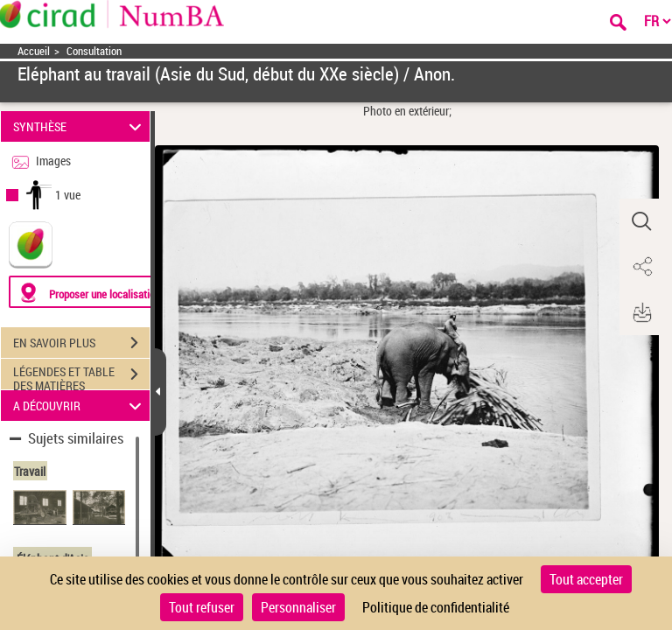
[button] (641, 221)
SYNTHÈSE (80, 126)
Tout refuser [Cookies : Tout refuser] (202, 607)
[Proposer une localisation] (92, 292)
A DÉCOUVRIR (80, 406)
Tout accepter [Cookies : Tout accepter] (586, 579)
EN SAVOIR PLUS (81, 343)
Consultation (94, 51)
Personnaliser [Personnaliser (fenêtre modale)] (298, 607)
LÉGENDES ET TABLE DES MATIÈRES (81, 376)
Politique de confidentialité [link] (436, 607)
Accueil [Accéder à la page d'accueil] (34, 51)
